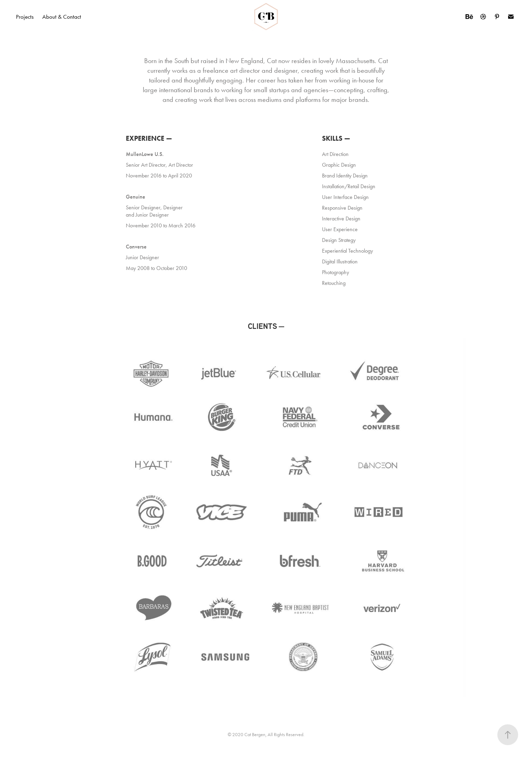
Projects (25, 17)
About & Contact (62, 17)
